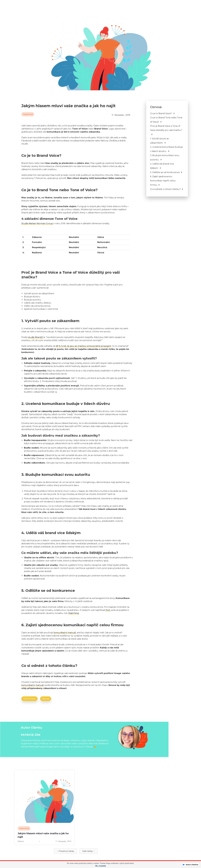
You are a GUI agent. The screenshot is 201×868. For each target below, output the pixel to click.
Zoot (108, 610)
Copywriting (28, 114)
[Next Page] (89, 851)
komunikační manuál (65, 633)
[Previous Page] (65, 851)
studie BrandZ (35, 337)
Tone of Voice (30, 699)
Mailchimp (74, 613)
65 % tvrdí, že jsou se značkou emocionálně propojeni (83, 346)
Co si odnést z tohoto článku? (165, 189)
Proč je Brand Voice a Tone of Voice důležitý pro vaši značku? (166, 128)
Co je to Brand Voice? (161, 113)
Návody (46, 699)
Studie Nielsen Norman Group (37, 223)
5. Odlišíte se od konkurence (165, 172)
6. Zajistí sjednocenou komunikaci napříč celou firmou (163, 181)
